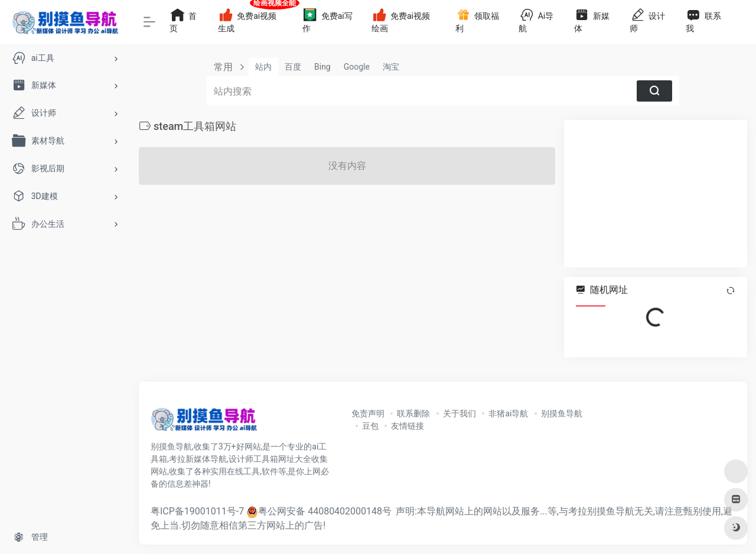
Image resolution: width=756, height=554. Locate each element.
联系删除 (413, 413)
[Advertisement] (656, 194)
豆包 (370, 426)
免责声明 (368, 413)
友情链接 (408, 426)
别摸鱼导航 (562, 413)
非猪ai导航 (508, 413)
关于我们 (460, 413)
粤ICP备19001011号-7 (197, 511)
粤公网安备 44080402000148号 (325, 511)
